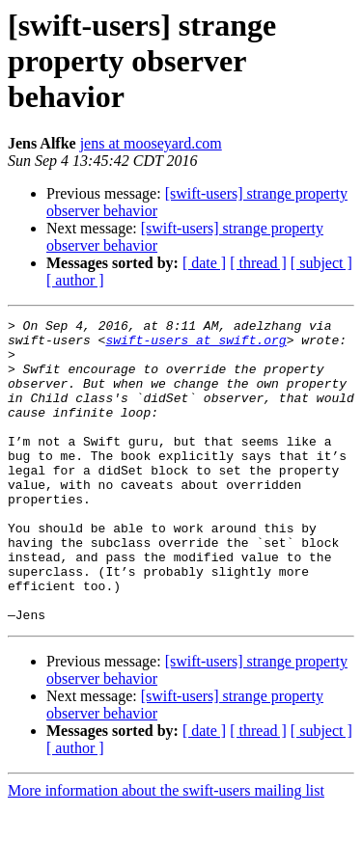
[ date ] (204, 263)
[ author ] (75, 280)
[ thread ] (258, 263)
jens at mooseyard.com (151, 143)
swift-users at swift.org (195, 345)
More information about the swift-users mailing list (166, 851)
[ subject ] (321, 263)
